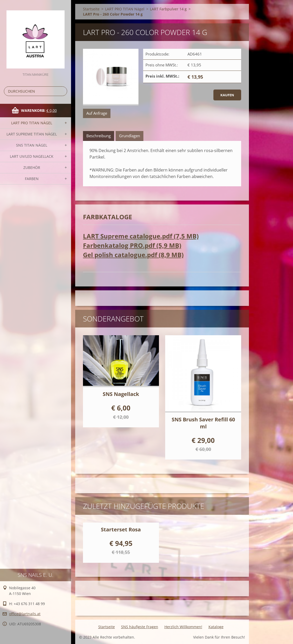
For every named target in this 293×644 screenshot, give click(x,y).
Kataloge (216, 627)
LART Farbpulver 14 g (168, 9)
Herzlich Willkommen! (183, 627)
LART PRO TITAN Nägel (32, 123)
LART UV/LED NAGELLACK (32, 156)
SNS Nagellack (121, 394)
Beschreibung (99, 136)
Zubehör (32, 167)
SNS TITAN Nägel (32, 145)
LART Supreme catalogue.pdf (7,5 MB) (141, 236)
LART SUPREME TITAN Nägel (32, 134)
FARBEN (32, 179)
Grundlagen (130, 136)
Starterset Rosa (121, 529)
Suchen (62, 91)
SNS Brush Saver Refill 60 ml (203, 423)
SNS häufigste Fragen (140, 627)
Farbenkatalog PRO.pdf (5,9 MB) (132, 245)
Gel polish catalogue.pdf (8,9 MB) (133, 255)
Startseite (91, 9)
